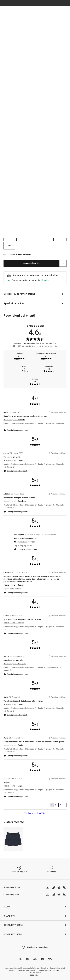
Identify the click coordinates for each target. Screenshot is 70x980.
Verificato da (35, 813)
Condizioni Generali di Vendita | (53, 968)
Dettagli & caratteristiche (20, 294)
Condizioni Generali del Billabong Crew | (45, 970)
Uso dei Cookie (35, 973)
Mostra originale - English (14, 460)
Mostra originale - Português (15, 664)
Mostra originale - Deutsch (25, 542)
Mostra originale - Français (14, 420)
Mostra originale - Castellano (15, 501)
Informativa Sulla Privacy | (31, 968)
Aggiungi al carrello (31, 263)
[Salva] (63, 263)
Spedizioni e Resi (14, 303)
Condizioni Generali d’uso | (20, 970)
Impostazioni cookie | (13, 968)
